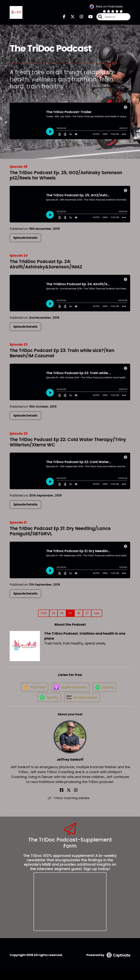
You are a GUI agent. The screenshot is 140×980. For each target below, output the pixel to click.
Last (97, 615)
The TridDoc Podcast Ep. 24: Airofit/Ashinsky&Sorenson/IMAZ (46, 267)
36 (79, 615)
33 (53, 615)
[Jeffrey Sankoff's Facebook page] (66, 798)
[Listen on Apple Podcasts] (70, 692)
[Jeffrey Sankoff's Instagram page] (74, 798)
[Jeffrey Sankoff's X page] (70, 798)
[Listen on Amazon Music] (82, 705)
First (44, 615)
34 (62, 615)
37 (87, 615)
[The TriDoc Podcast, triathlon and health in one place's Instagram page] (79, 18)
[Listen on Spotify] (106, 692)
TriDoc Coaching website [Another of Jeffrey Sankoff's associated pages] (70, 806)
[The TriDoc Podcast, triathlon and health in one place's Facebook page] (64, 18)
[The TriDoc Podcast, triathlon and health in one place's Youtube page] (88, 18)
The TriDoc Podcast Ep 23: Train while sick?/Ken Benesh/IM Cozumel (62, 355)
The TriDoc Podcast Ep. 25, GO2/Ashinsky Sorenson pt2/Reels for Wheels (66, 177)
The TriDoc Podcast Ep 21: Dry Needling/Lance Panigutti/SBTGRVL (60, 533)
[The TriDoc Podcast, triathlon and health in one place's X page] (70, 18)
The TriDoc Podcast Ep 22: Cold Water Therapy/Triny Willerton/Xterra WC (68, 444)
